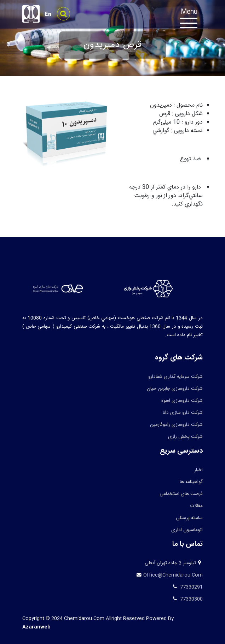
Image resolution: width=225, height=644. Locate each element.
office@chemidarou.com (173, 575)
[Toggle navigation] (192, 20)
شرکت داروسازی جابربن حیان (175, 389)
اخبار (198, 470)
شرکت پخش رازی (185, 437)
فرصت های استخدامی (181, 494)
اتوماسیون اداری (187, 530)
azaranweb (36, 627)
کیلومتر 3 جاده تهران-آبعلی (171, 563)
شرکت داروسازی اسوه (182, 401)
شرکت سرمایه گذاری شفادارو (175, 377)
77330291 (191, 587)
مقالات (197, 506)
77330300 (191, 599)
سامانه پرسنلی (189, 518)
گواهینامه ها (191, 482)
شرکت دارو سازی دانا (183, 413)
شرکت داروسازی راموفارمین (176, 425)
